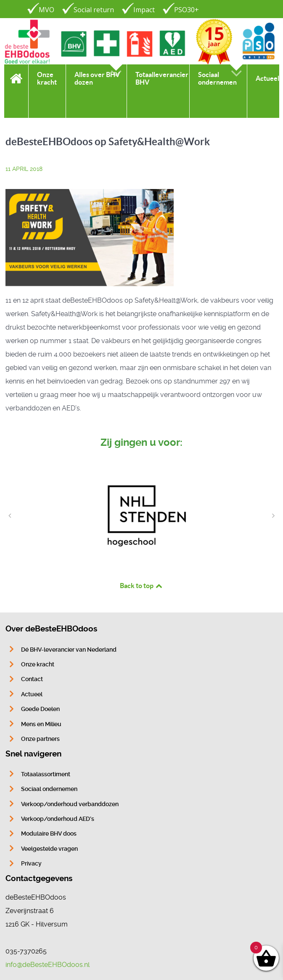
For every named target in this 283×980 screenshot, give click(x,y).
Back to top (142, 586)
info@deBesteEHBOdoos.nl (48, 965)
